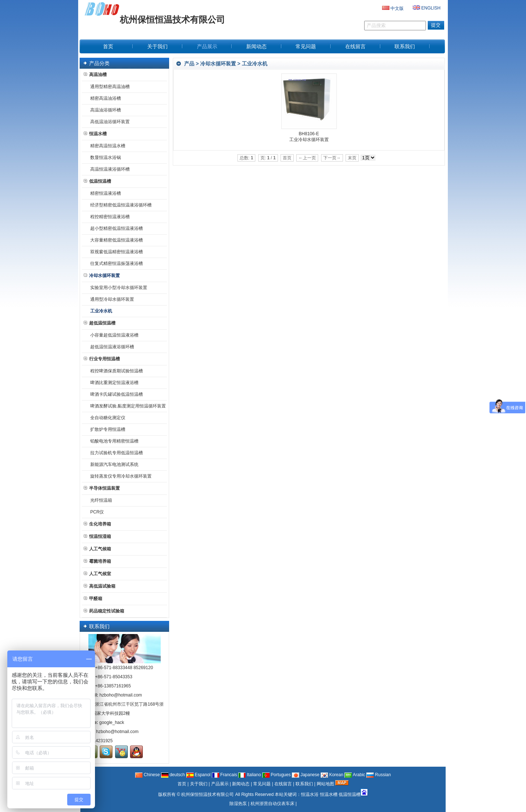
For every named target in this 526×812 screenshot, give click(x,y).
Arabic (355, 775)
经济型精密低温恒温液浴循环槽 (119, 205)
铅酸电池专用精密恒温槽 (113, 441)
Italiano (249, 775)
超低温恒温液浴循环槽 (111, 347)
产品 (189, 64)
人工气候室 (97, 574)
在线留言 (283, 784)
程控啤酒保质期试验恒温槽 (115, 371)
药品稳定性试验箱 (104, 611)
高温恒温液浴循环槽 (108, 169)
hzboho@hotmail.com (121, 695)
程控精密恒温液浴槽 (108, 217)
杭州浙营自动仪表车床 (272, 804)
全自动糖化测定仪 (106, 418)
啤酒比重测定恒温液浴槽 (113, 383)
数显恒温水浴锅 (104, 158)
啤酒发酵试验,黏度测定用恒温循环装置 (127, 406)
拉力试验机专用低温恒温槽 (115, 453)
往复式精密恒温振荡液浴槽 (115, 263)
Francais (224, 775)
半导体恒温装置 (102, 488)
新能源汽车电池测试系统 (113, 464)
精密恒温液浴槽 (104, 193)
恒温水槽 (95, 134)
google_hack (112, 722)
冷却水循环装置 (218, 64)
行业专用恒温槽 (102, 359)
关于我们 (199, 784)
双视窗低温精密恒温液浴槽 (115, 252)
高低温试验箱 (100, 586)
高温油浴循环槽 (104, 110)
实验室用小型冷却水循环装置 (117, 288)
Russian (379, 775)
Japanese (306, 775)
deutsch (173, 775)
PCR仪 (96, 512)
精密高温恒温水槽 (106, 146)
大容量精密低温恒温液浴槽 (115, 240)
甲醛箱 (93, 599)
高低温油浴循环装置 (108, 122)
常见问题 (262, 784)
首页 (182, 784)
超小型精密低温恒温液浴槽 (115, 228)
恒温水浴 (310, 794)
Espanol (199, 775)
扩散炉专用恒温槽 (106, 429)
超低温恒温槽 (100, 323)
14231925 (103, 741)
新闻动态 (241, 784)
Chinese (147, 775)
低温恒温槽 (97, 181)
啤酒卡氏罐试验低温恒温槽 (115, 394)
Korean (332, 775)
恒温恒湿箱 (97, 536)
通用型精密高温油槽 (108, 87)
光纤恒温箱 (100, 500)
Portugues (277, 775)
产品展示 (220, 784)
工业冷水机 (255, 64)
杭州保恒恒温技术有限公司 (207, 794)
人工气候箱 (97, 549)
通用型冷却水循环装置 (111, 299)
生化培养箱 (97, 524)
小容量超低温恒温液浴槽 (113, 335)
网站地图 (325, 784)
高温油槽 (95, 75)
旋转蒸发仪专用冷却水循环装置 (119, 476)
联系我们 (304, 784)
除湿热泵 (238, 804)
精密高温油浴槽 (104, 98)
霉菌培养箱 (97, 561)
